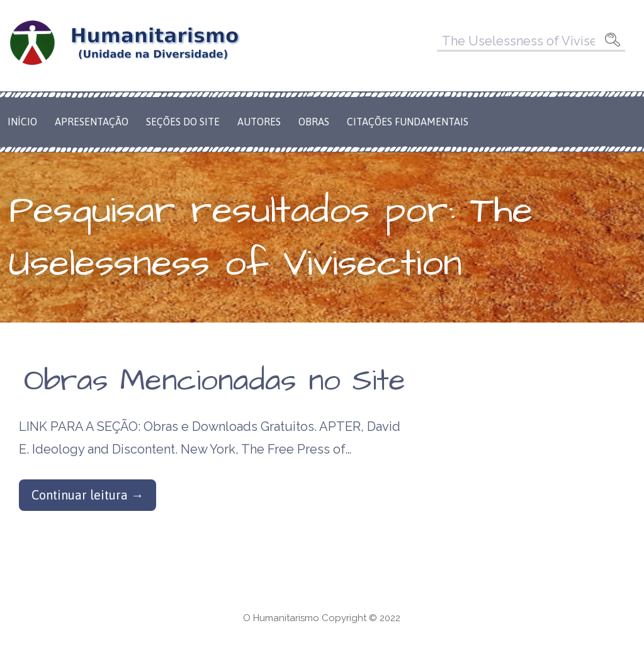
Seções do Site (183, 122)
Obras (314, 122)
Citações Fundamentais (408, 122)
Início (22, 122)
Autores (259, 122)
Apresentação (92, 122)
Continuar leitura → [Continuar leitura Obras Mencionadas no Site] (88, 495)
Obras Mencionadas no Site (215, 381)
